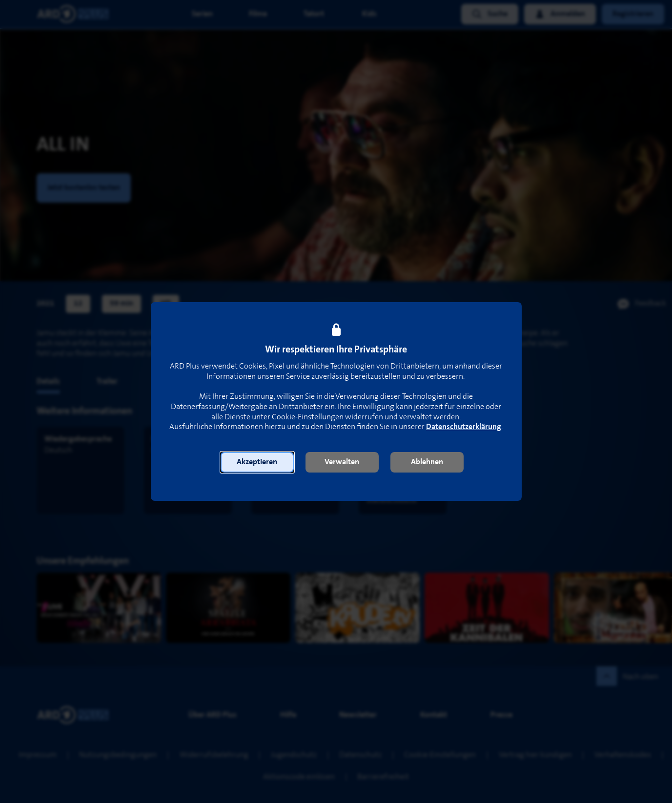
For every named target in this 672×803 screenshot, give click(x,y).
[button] (257, 462)
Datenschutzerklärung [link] (464, 427)
